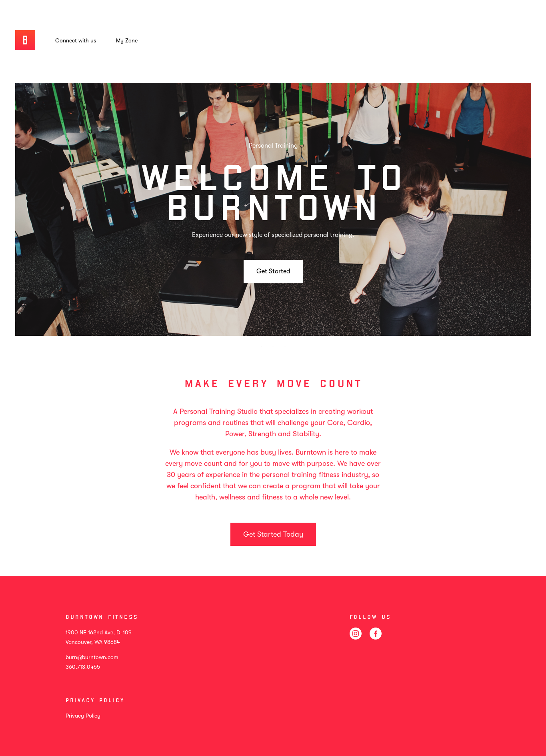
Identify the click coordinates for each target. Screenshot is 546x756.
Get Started (273, 271)
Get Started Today (273, 534)
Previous (29, 209)
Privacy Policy (83, 716)
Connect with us (76, 40)
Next (517, 209)
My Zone (127, 40)
